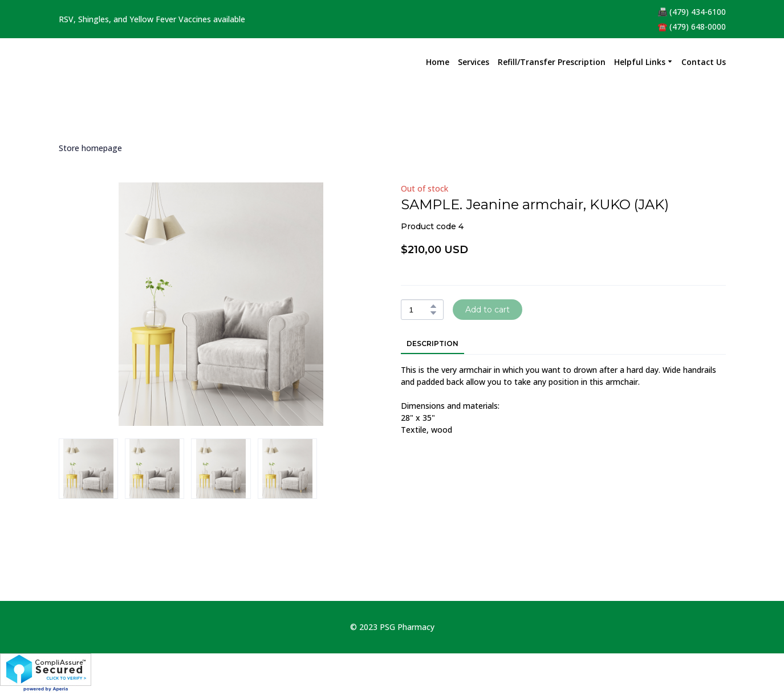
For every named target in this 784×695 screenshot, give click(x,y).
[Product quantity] (419, 310)
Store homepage (90, 148)
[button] (433, 306)
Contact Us (704, 62)
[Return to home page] (87, 62)
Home (438, 62)
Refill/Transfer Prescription (552, 62)
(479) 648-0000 (698, 27)
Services (474, 62)
